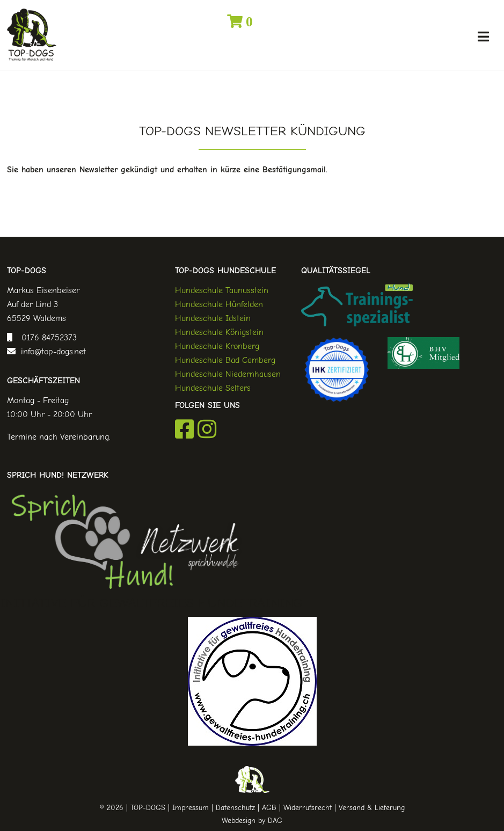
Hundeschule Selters (213, 388)
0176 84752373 (46, 338)
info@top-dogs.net (51, 352)
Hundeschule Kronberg (217, 346)
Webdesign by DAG (252, 821)
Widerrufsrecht (308, 808)
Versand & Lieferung (372, 808)
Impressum (191, 808)
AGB (269, 808)
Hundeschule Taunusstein (222, 290)
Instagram (207, 429)
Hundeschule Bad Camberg (225, 360)
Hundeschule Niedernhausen (228, 374)
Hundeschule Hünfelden (219, 304)
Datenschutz (235, 808)
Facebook (184, 429)
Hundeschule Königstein (219, 332)
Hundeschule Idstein (213, 318)
